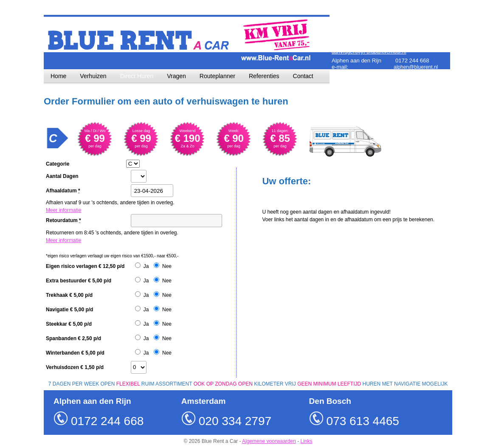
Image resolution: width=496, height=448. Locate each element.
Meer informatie (63, 210)
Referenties (264, 76)
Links (307, 441)
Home (58, 76)
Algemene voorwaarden (269, 441)
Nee (167, 266)
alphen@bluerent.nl (416, 67)
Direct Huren (137, 76)
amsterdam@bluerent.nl (421, 30)
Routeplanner (217, 76)
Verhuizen (93, 76)
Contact (303, 76)
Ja (146, 266)
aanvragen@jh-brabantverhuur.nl (369, 52)
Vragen (176, 76)
